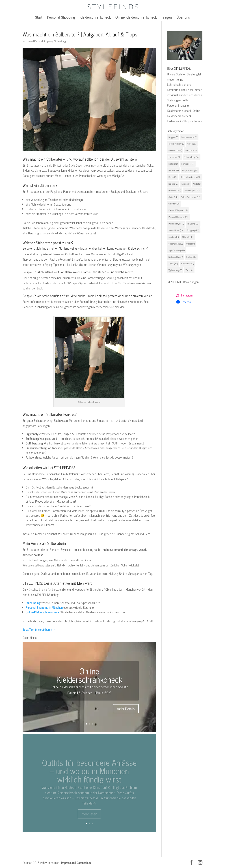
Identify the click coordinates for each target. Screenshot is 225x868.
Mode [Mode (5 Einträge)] (197, 184)
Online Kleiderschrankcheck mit (71, 689)
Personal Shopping (61, 18)
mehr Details (126, 711)
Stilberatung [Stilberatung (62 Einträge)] (176, 244)
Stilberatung (60, 41)
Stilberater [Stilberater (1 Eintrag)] (188, 237)
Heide (30, 41)
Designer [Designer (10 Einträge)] (191, 150)
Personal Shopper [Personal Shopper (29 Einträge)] (178, 210)
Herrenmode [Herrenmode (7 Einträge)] (188, 164)
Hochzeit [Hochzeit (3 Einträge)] (174, 170)
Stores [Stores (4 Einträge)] (191, 244)
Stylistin (123, 689)
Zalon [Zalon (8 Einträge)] (189, 270)
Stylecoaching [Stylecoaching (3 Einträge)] (176, 257)
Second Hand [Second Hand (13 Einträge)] (176, 230)
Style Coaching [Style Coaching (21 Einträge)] (177, 250)
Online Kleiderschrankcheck (136, 18)
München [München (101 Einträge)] (175, 190)
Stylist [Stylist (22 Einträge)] (173, 263)
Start (39, 18)
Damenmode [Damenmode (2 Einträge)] (175, 150)
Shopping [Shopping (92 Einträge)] (193, 230)
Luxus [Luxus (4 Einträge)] (185, 184)
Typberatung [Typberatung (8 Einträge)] (175, 270)
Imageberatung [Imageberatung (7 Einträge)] (190, 170)
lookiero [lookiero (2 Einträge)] (173, 184)
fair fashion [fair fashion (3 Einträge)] (174, 157)
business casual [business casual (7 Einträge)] (189, 137)
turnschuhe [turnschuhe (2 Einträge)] (188, 263)
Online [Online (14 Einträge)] (173, 197)
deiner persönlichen (105, 689)
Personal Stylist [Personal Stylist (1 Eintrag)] (176, 224)
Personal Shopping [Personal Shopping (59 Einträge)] (178, 217)
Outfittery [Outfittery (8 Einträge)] (174, 204)
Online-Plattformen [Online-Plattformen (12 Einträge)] (191, 197)
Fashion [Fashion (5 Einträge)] (173, 164)
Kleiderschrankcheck (95, 18)
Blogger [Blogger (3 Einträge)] (173, 137)
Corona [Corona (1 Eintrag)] (192, 144)
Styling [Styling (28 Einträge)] (191, 257)
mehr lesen (89, 818)
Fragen (167, 18)
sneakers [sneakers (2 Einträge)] (174, 237)
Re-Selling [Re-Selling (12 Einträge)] (193, 224)
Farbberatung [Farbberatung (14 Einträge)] (192, 157)
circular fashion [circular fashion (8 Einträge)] (176, 144)
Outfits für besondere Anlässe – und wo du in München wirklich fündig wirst (89, 775)
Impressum (68, 863)
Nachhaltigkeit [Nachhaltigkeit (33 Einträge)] (192, 190)
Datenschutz (84, 863)
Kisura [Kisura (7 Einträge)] (172, 177)
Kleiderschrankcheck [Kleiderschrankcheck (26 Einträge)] (191, 177)
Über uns (183, 18)
